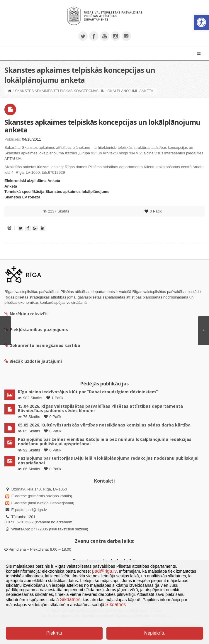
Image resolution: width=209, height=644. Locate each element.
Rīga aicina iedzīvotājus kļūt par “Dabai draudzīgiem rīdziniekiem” (88, 392)
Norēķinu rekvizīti (26, 314)
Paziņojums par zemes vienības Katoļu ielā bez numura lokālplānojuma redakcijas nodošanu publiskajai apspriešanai (105, 441)
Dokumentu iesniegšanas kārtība (45, 345)
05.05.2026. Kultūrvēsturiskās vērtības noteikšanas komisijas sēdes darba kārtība (104, 425)
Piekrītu (54, 633)
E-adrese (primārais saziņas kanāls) (42, 496)
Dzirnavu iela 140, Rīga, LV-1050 (39, 489)
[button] (201, 22)
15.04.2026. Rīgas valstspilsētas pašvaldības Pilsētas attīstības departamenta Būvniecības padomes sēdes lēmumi (100, 408)
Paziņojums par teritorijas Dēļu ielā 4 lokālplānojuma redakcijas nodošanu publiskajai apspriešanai (108, 460)
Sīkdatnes (70, 600)
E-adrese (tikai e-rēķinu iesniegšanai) (42, 503)
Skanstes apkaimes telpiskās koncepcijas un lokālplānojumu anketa (102, 126)
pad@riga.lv (37, 510)
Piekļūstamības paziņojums (36, 329)
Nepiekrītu (155, 633)
